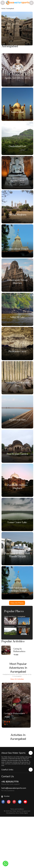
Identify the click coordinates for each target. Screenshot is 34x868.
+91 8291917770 (10, 773)
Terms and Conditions (17, 801)
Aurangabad (10, 9)
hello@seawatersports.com (14, 780)
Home (3, 9)
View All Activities (17, 671)
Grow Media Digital (22, 804)
